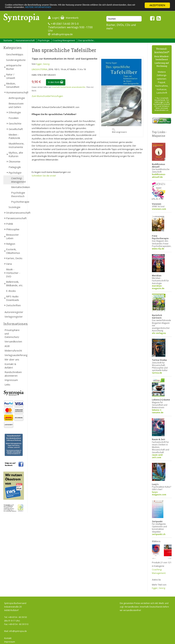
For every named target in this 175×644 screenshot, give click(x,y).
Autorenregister (14, 312)
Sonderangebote (15, 60)
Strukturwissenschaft (15, 213)
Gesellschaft (16, 129)
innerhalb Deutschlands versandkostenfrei (69, 87)
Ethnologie (15, 112)
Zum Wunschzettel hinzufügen (47, 96)
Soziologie (14, 207)
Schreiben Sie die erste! (44, 176)
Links (7, 384)
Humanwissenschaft (25, 40)
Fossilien (14, 118)
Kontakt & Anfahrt (10, 366)
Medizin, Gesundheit (13, 85)
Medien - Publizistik (14, 136)
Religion (11, 244)
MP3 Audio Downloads (13, 298)
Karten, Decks (14, 258)
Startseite (8, 40)
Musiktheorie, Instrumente (16, 145)
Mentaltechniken (18, 187)
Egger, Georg (43, 64)
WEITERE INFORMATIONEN (73, 8)
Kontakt (8, 638)
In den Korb (56, 82)
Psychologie (44, 40)
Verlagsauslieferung (14, 355)
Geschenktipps (15, 54)
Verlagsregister (14, 317)
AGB (7, 346)
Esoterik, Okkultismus (13, 251)
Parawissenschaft (15, 218)
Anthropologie (16, 98)
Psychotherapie (18, 202)
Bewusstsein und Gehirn (16, 105)
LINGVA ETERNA (39, 69)
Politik (10, 224)
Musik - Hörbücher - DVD (13, 273)
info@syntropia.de (62, 34)
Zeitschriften (13, 305)
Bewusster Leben (12, 236)
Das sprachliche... (87, 40)
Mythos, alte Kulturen (16, 154)
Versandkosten (13, 341)
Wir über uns (12, 359)
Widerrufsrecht (13, 351)
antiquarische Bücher (14, 67)
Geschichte (15, 123)
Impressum (11, 380)
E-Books (11, 291)
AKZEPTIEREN (157, 5)
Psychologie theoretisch (18, 194)
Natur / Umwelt (11, 76)
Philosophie (13, 229)
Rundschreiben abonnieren (13, 374)
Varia (9, 264)
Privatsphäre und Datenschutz (12, 334)
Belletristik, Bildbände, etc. (15, 283)
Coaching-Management (64, 40)
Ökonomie (14, 161)
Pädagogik (15, 167)
